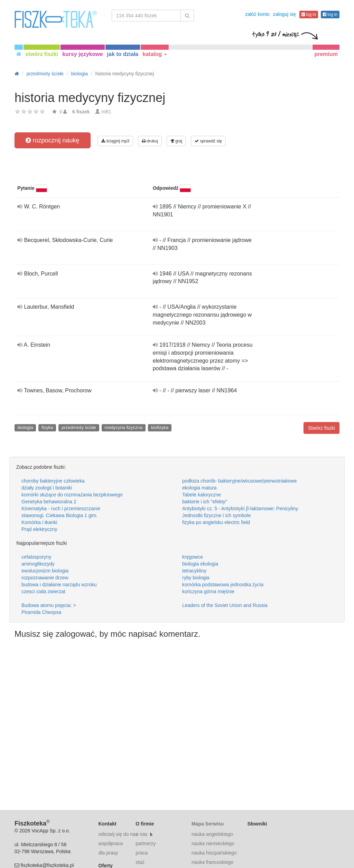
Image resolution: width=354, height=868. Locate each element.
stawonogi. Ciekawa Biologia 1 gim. (59, 515)
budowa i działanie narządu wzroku (59, 585)
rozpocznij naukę (52, 140)
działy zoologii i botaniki (47, 488)
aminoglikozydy (38, 564)
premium (326, 54)
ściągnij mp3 (115, 141)
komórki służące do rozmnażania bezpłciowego (72, 495)
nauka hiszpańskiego (214, 853)
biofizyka (160, 427)
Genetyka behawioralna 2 (49, 502)
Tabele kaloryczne (202, 495)
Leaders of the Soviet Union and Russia (225, 605)
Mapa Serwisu (208, 824)
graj (176, 141)
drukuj (150, 141)
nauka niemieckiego (213, 843)
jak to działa (123, 54)
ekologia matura (199, 488)
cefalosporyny (36, 557)
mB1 (106, 112)
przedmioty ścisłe (79, 427)
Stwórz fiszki (322, 428)
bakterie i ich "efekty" (205, 502)
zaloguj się (285, 14)
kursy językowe (82, 54)
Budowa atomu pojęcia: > (49, 605)
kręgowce (193, 557)
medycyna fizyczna (123, 427)
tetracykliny (194, 571)
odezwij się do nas (118, 834)
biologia (25, 427)
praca (142, 853)
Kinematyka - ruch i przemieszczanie (61, 508)
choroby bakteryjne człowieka (53, 481)
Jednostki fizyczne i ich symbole (216, 515)
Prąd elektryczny (39, 529)
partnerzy (146, 843)
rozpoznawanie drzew (45, 578)
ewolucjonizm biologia (45, 571)
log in (309, 15)
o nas (141, 834)
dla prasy (108, 853)
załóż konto (257, 14)
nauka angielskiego (212, 834)
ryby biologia (196, 578)
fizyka (47, 427)
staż (140, 862)
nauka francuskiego (212, 862)
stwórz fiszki (42, 54)
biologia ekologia (200, 564)
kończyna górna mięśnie (208, 591)
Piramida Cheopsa (41, 612)
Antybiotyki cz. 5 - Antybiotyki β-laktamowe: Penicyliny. (241, 508)
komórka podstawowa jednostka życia (223, 585)
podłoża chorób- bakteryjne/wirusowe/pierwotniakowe (240, 481)
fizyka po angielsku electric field (216, 522)
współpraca (111, 843)
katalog (155, 54)
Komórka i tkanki (39, 522)
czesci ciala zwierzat (43, 591)
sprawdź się (208, 141)
